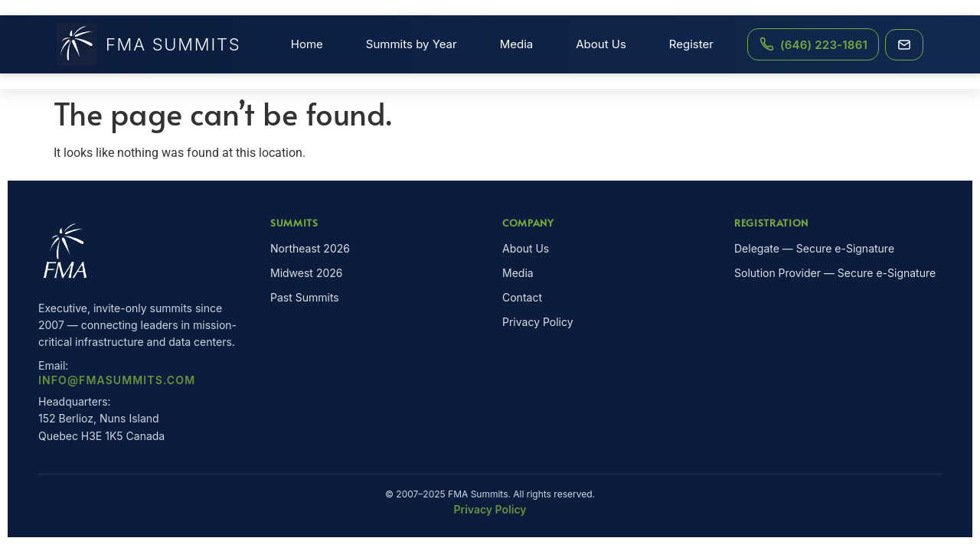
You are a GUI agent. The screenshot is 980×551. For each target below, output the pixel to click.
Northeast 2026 (310, 248)
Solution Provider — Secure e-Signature (835, 273)
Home (307, 44)
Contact (522, 297)
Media (517, 44)
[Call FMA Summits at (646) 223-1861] (813, 44)
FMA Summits (149, 44)
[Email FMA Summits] (904, 45)
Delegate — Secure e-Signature (814, 248)
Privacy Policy (538, 322)
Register (691, 44)
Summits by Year (412, 44)
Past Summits (305, 297)
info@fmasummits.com (117, 380)
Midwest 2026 (306, 273)
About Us (601, 44)
